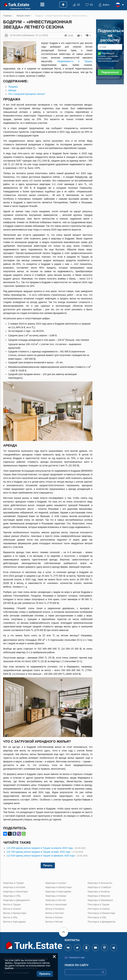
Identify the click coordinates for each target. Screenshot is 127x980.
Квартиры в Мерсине (99, 896)
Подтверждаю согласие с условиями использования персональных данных (108, 57)
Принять (45, 974)
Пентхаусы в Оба (97, 917)
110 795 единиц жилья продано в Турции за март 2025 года (38, 852)
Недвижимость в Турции (75, 61)
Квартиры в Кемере (56, 896)
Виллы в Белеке (54, 917)
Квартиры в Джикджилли (16, 900)
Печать (48, 865)
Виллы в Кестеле (55, 913)
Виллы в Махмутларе (15, 913)
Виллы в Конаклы (55, 909)
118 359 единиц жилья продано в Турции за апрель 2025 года (40, 848)
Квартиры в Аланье (56, 883)
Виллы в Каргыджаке (14, 922)
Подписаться (110, 72)
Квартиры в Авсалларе (15, 892)
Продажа (13, 87)
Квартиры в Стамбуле (99, 887)
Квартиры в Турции (13, 883)
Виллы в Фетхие (54, 922)
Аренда (12, 90)
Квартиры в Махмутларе (59, 887)
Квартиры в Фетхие (56, 900)
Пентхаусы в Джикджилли (102, 922)
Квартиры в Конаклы (99, 892)
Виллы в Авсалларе (56, 904)
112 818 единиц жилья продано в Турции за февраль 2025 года (41, 856)
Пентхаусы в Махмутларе (101, 913)
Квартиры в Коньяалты (100, 883)
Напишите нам (77, 957)
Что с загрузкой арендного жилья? (27, 94)
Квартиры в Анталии (14, 887)
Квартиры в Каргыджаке (58, 892)
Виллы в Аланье (12, 909)
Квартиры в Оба (12, 896)
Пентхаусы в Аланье (99, 909)
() (78, 5)
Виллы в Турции (12, 904)
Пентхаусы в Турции (99, 904)
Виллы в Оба (10, 917)
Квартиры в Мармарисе (100, 900)
